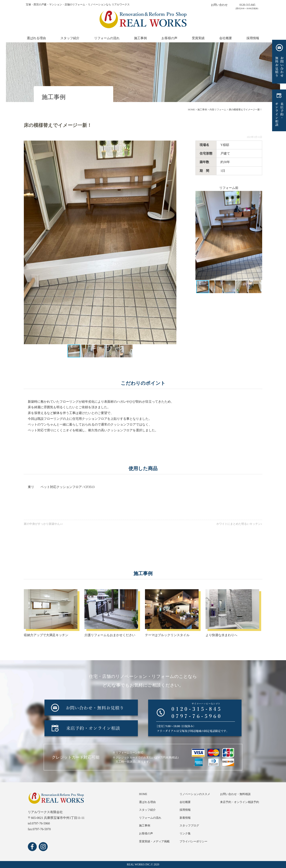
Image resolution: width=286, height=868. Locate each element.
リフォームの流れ (107, 38)
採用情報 (253, 38)
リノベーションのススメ (195, 794)
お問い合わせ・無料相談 (235, 794)
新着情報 (185, 818)
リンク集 (185, 833)
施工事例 (140, 38)
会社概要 (226, 38)
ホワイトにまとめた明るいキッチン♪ (239, 524)
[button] (173, 242)
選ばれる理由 (36, 38)
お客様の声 (169, 38)
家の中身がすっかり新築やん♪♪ (43, 524)
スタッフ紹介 (70, 38)
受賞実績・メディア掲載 (154, 841)
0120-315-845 (247, 5)
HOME (143, 794)
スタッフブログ (189, 826)
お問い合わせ (219, 5)
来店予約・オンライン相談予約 (240, 802)
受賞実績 (198, 38)
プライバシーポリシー (193, 841)
